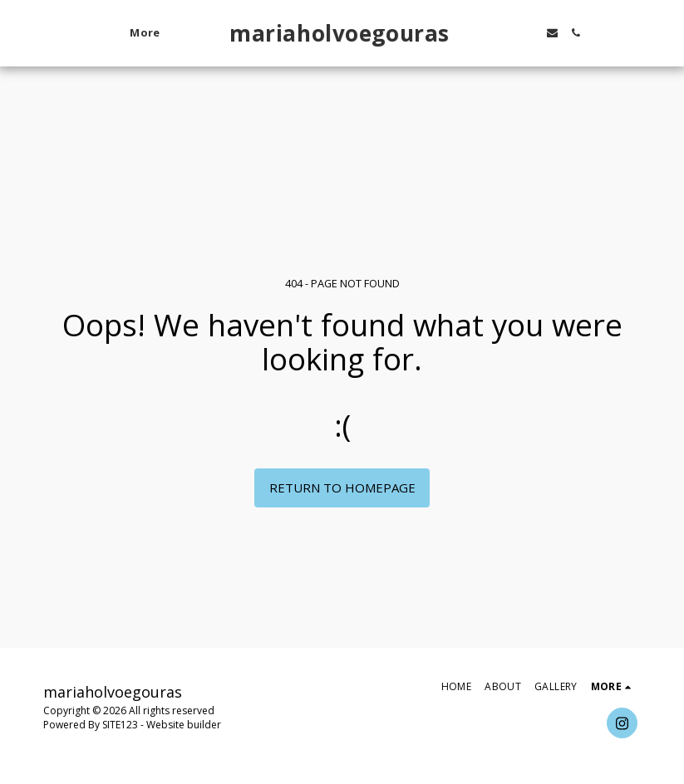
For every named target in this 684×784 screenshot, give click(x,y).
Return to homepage (342, 488)
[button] (504, 33)
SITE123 (120, 725)
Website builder (184, 725)
